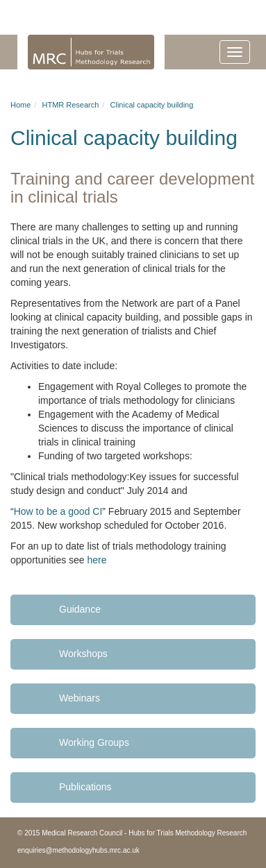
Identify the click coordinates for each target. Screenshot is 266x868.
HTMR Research (70, 105)
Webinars (80, 698)
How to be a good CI (58, 511)
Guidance (80, 609)
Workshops (83, 654)
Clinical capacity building (152, 105)
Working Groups (94, 742)
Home (20, 105)
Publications (85, 787)
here (97, 560)
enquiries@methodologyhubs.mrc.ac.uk (78, 850)
